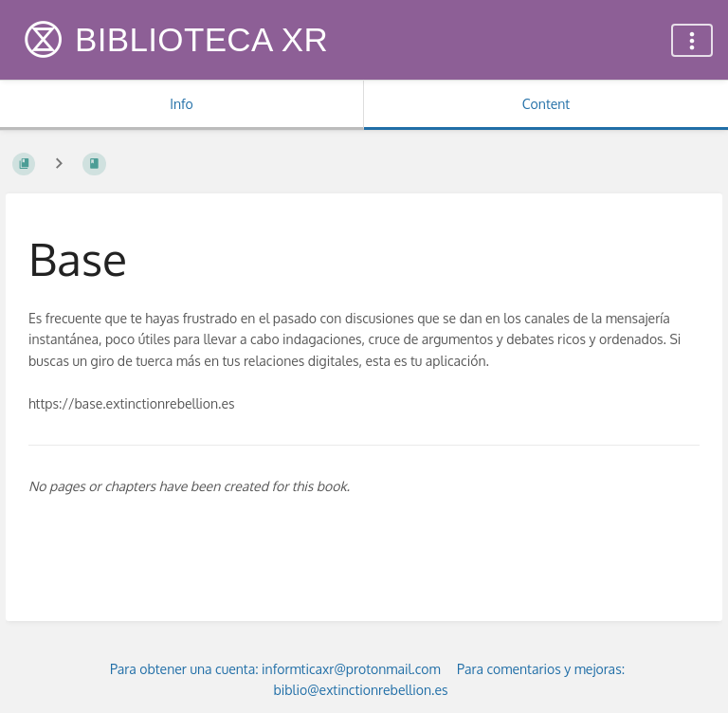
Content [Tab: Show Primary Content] (546, 104)
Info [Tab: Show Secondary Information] (182, 104)
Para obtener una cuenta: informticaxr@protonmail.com (275, 669)
